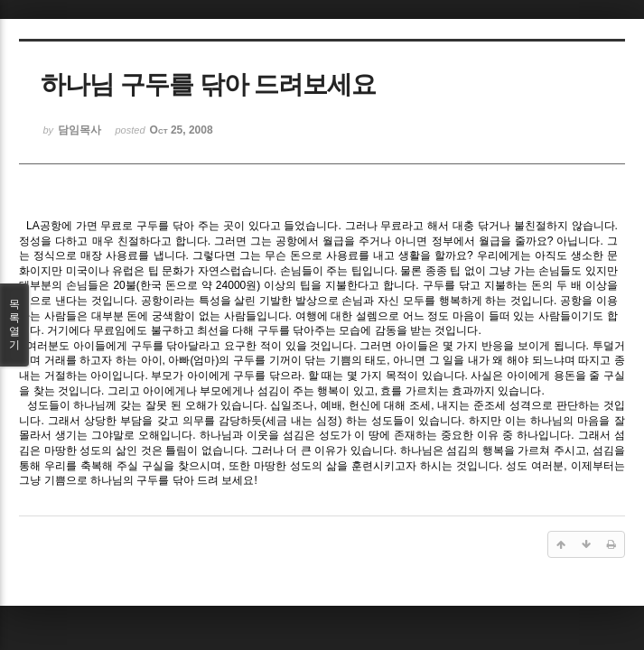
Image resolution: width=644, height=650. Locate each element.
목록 (14, 325)
